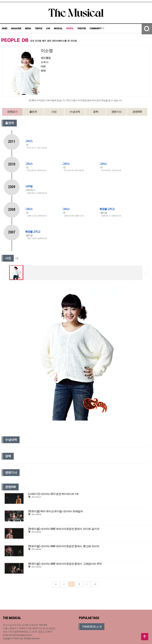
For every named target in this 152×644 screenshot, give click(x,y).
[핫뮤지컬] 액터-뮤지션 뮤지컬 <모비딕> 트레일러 (55, 511)
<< (56, 584)
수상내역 (75, 112)
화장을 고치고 (107, 209)
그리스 (29, 141)
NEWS (5, 28)
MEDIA (28, 28)
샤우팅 (29, 186)
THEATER (82, 28)
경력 (95, 112)
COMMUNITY (97, 28)
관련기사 (116, 112)
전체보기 (12, 112)
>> (95, 584)
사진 (54, 112)
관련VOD (137, 112)
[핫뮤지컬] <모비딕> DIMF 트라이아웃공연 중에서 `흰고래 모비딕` (64, 546)
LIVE (48, 28)
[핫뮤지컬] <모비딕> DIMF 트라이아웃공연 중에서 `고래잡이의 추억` (65, 564)
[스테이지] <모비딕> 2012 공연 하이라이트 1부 (53, 494)
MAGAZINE (16, 28)
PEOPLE (70, 28)
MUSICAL (58, 28)
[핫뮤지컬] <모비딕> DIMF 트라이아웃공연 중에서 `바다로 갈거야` (64, 529)
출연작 (33, 112)
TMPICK (38, 28)
